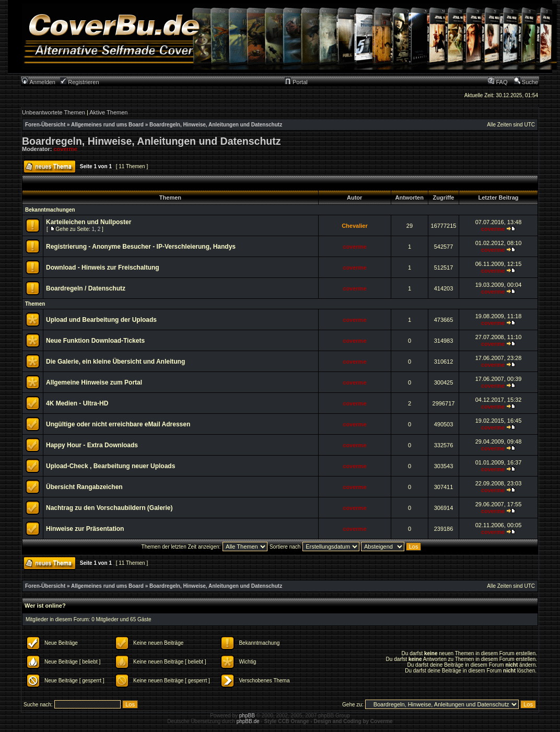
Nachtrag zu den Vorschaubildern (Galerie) (109, 508)
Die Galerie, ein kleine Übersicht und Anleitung (115, 362)
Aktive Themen (108, 112)
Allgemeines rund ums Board (107, 125)
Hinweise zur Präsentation (85, 529)
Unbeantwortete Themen (54, 112)
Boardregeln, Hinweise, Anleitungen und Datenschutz (216, 125)
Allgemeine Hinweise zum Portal (94, 382)
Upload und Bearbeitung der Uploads (101, 320)
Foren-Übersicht (45, 125)
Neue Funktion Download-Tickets (95, 341)
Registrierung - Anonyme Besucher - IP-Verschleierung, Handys (141, 247)
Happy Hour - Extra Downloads (92, 445)
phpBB (247, 716)
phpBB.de (248, 721)
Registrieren (79, 82)
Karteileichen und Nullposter (89, 222)
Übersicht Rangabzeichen (84, 487)
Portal (296, 82)
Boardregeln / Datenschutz (86, 288)
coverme (66, 149)
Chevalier (355, 226)
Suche (526, 82)
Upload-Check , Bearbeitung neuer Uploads (110, 466)
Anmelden (39, 82)
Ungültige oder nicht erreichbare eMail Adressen (118, 424)
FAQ (498, 82)
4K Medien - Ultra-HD (77, 403)
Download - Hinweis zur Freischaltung (103, 268)
